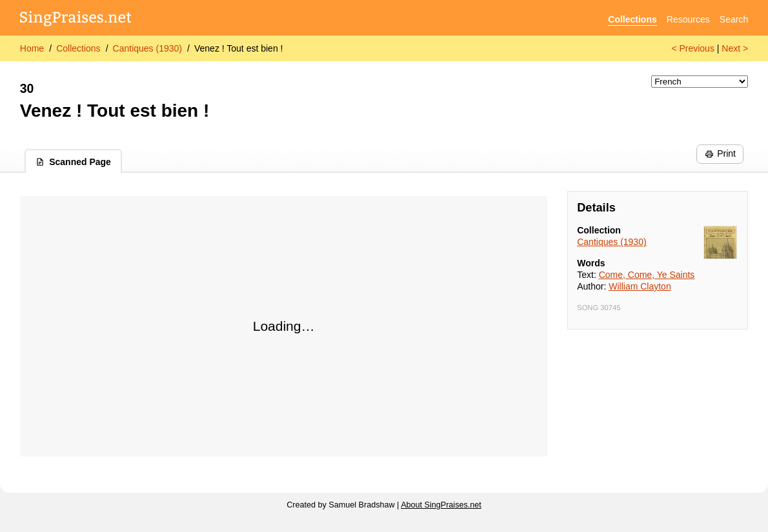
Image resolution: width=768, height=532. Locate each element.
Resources (688, 19)
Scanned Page (73, 162)
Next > (735, 48)
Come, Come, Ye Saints (647, 275)
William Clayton (640, 286)
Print (720, 153)
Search (734, 19)
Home (32, 48)
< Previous (693, 48)
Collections (632, 19)
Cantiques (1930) (147, 48)
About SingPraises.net (441, 505)
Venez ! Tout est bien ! (239, 48)
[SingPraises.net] (76, 20)
